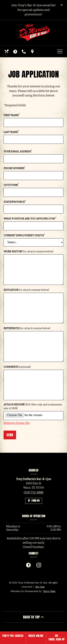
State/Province (15, 202)
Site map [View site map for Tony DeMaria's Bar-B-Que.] (40, 587)
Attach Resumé (33, 406)
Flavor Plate (49, 591)
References (27, 328)
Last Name (11, 132)
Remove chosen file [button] (17, 423)
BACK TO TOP (33, 617)
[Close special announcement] (62, 5)
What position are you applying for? (30, 219)
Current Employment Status (24, 235)
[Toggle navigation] (60, 51)
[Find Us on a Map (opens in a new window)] (33, 51)
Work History (28, 252)
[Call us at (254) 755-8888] (24, 51)
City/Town (11, 185)
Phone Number (14, 168)
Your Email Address (18, 151)
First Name (12, 115)
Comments (17, 367)
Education (26, 290)
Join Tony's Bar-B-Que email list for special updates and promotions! (34, 10)
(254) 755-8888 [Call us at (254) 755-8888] (34, 492)
